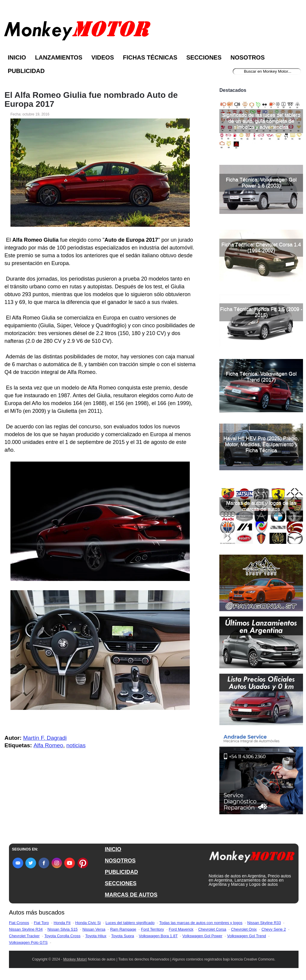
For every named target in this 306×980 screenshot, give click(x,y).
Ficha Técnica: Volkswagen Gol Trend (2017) (261, 377)
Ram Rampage (123, 929)
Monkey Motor (75, 959)
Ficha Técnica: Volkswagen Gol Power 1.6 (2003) (261, 183)
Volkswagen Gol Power (202, 936)
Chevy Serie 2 (274, 929)
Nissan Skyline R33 (264, 923)
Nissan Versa (94, 929)
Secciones (204, 57)
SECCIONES (121, 883)
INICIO (113, 849)
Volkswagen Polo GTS (28, 942)
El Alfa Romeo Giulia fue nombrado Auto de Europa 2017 (91, 100)
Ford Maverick (181, 929)
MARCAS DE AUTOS (131, 895)
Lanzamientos (59, 57)
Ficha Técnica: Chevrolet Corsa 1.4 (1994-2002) (261, 248)
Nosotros (247, 57)
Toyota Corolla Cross (63, 936)
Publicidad (26, 71)
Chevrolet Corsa (212, 929)
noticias (76, 745)
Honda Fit (62, 923)
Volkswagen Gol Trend (247, 936)
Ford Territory (153, 929)
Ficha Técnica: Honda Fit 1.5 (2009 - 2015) (261, 312)
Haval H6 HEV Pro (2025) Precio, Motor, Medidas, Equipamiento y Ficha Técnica (261, 444)
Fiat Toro (41, 923)
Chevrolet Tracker (24, 936)
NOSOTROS (120, 861)
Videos (103, 57)
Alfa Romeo (48, 745)
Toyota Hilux (96, 936)
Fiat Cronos (19, 923)
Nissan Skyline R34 (26, 929)
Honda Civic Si (88, 923)
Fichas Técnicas (150, 57)
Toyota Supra (123, 936)
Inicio (17, 57)
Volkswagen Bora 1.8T (158, 936)
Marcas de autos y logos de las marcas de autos (261, 506)
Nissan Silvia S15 (63, 929)
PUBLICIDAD (121, 872)
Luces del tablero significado (130, 923)
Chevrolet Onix (244, 929)
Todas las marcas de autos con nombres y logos (201, 923)
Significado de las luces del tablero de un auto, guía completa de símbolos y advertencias (261, 121)
